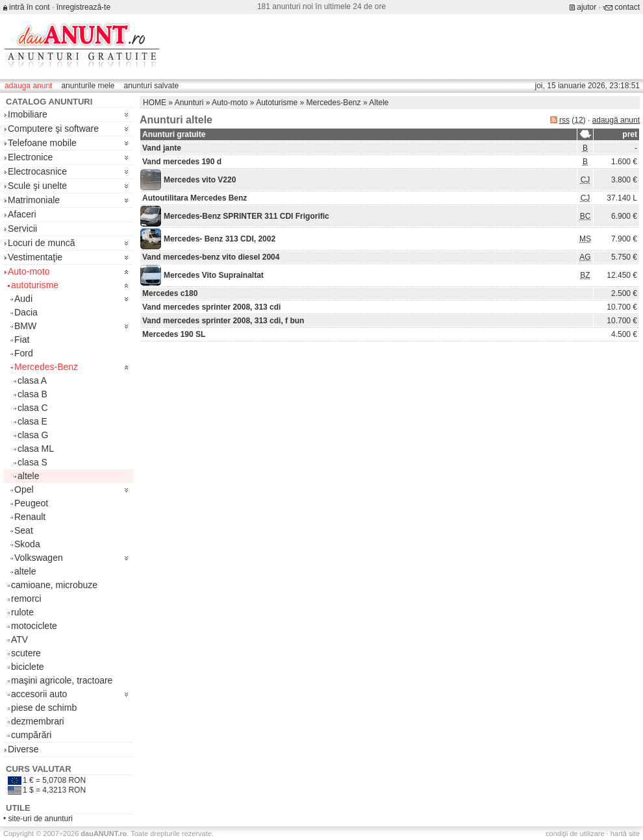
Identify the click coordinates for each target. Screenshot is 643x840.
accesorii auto (39, 694)
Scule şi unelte (37, 186)
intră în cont (30, 7)
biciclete (28, 667)
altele (28, 476)
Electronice (30, 157)
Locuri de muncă (42, 243)
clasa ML (36, 449)
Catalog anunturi (49, 102)
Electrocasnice (37, 171)
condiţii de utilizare (575, 834)
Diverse (23, 749)
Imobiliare (28, 114)
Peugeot (31, 503)
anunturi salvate (151, 86)
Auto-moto (29, 271)
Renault (30, 517)
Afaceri (22, 214)
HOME (155, 103)
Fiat (22, 340)
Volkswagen (39, 558)
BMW (25, 326)
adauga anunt (28, 86)
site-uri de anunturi (41, 819)
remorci (26, 599)
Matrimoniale (34, 200)
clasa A (32, 380)
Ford (24, 353)
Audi (23, 299)
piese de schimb (44, 708)
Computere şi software (53, 129)
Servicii (22, 229)
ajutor (586, 7)
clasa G (33, 435)
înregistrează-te (83, 7)
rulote (22, 612)
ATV (19, 639)
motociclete (34, 626)
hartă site (625, 834)
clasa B (32, 394)
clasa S (32, 462)
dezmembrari (38, 721)
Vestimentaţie (35, 257)
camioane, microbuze (54, 585)
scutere (26, 653)
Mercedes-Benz (46, 367)
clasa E (32, 421)
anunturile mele (88, 86)
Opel (24, 489)
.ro (104, 834)
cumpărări (31, 735)
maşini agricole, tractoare (62, 680)
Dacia (26, 312)
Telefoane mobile (42, 143)
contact (627, 7)
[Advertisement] (379, 108)
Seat (24, 530)
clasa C (33, 408)
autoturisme (35, 285)
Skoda (27, 544)
